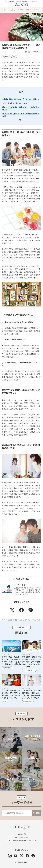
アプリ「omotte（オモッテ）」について (20, 841)
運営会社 (20, 834)
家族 (14, 57)
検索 (38, 813)
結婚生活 (6, 57)
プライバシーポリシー (20, 837)
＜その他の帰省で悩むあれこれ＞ (15, 103)
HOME (4, 620)
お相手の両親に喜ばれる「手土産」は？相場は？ (21, 99)
